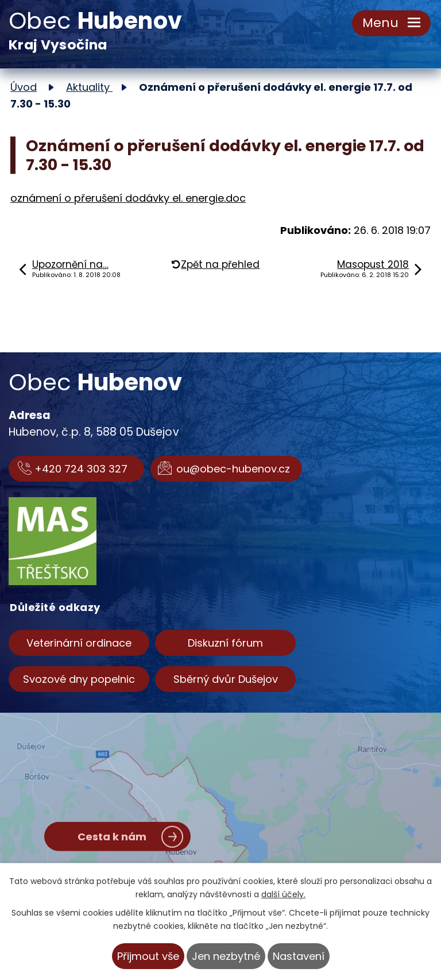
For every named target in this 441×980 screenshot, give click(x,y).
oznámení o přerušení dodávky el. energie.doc (128, 198)
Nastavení (299, 956)
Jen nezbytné (226, 956)
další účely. (283, 894)
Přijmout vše (148, 956)
